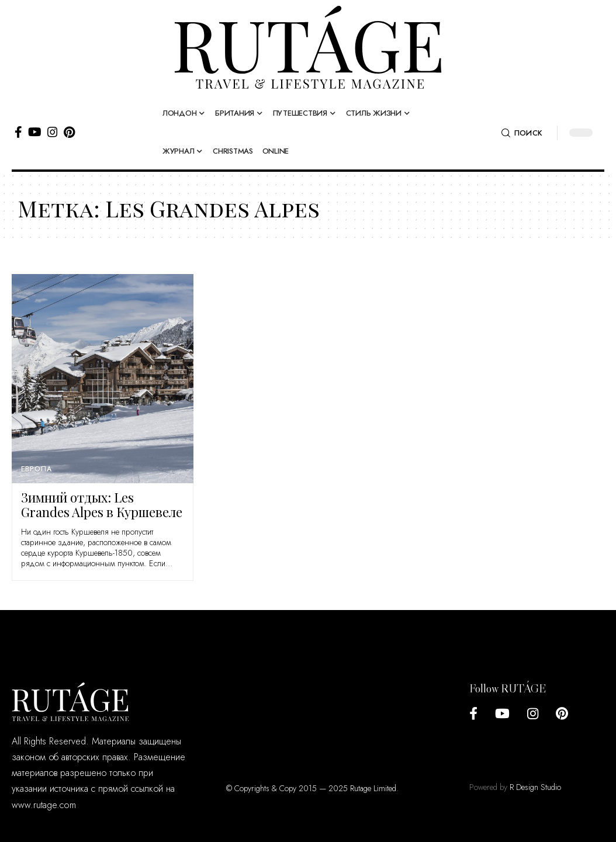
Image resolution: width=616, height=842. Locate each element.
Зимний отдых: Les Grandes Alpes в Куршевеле (102, 505)
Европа (37, 469)
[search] (522, 133)
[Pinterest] (69, 132)
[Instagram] (53, 132)
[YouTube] (35, 132)
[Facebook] (18, 132)
